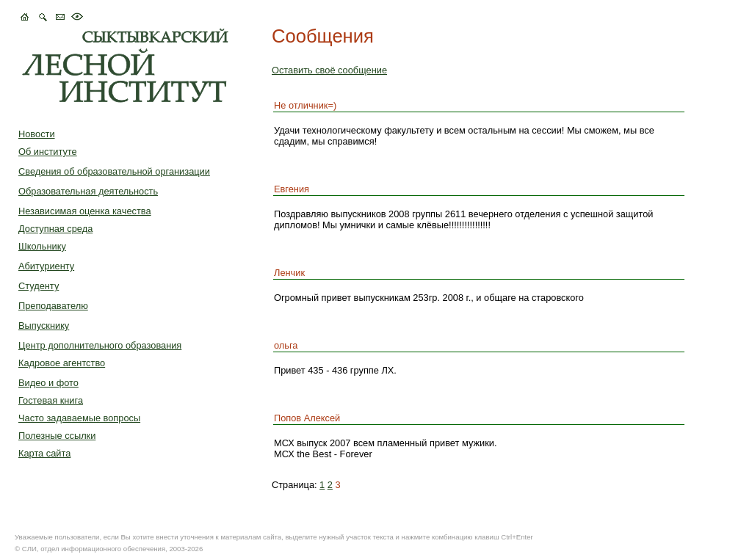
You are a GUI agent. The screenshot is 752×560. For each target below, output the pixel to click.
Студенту (39, 286)
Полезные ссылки (57, 436)
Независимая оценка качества (85, 211)
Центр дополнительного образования (100, 345)
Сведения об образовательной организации (114, 171)
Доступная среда (55, 229)
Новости (37, 134)
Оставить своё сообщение (329, 70)
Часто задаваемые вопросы (79, 418)
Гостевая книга (51, 400)
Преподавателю (53, 306)
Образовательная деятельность (88, 191)
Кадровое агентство (62, 363)
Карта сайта (44, 453)
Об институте (48, 152)
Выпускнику (44, 326)
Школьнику (42, 246)
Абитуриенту (46, 266)
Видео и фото (48, 383)
